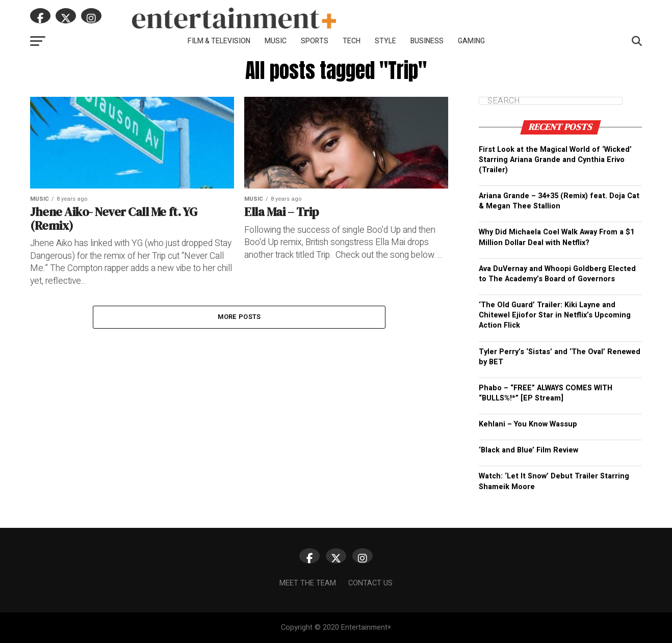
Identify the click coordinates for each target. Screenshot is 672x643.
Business (427, 41)
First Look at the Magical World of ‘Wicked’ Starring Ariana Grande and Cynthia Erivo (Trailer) (555, 160)
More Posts (239, 317)
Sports (315, 41)
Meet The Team (308, 583)
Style (385, 41)
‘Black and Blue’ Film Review (528, 450)
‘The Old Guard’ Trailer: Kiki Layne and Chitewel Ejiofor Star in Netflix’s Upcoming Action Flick (555, 315)
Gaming (471, 41)
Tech (352, 41)
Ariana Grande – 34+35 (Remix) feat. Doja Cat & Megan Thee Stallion (559, 201)
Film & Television (219, 41)
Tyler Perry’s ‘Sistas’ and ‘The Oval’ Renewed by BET (560, 357)
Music (276, 41)
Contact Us (370, 583)
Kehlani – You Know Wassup (528, 424)
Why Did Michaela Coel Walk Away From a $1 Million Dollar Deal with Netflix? (557, 237)
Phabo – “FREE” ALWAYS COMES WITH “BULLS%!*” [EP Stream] (546, 393)
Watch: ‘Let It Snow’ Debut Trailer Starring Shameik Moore (554, 481)
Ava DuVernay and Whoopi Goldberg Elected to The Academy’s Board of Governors (557, 274)
